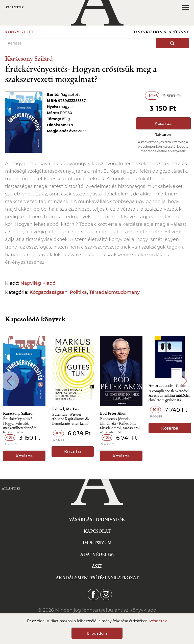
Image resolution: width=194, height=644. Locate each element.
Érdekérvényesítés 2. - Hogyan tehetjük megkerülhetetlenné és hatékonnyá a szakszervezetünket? (20, 425)
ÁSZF (97, 566)
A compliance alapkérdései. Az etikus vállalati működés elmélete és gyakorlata (169, 396)
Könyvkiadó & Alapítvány (160, 32)
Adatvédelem (97, 554)
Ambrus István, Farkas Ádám (170, 386)
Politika (78, 292)
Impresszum (97, 543)
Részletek (158, 621)
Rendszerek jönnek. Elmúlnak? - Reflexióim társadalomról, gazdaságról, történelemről (120, 425)
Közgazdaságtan (48, 292)
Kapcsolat (97, 531)
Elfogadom (97, 633)
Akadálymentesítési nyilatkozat (97, 578)
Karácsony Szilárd (29, 58)
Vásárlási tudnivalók (97, 519)
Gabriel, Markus (65, 409)
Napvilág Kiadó (38, 283)
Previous (9, 381)
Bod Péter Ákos (113, 413)
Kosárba (163, 124)
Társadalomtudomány (114, 292)
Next (185, 381)
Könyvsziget (19, 32)
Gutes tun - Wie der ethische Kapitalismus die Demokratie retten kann (71, 419)
